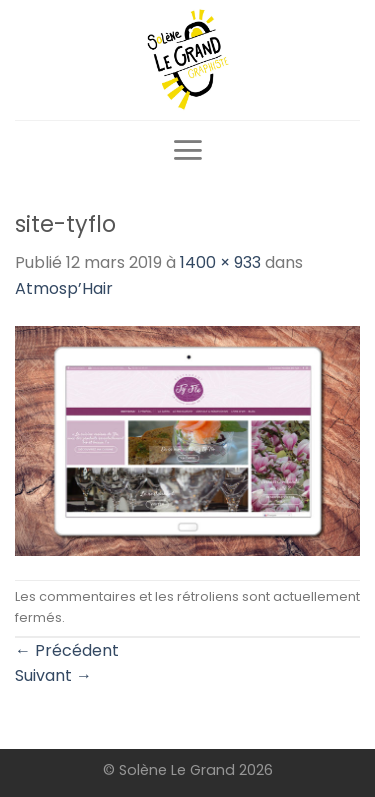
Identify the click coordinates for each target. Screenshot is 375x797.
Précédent (67, 650)
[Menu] (187, 150)
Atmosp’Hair (64, 288)
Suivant (53, 675)
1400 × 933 (220, 262)
